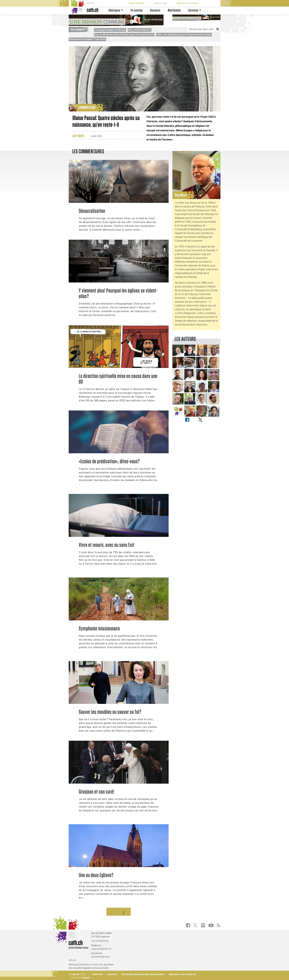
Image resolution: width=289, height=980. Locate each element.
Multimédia (174, 10)
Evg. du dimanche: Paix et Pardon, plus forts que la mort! (124, 35)
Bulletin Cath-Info (137, 3)
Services (193, 10)
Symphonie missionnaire (99, 629)
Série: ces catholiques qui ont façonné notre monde (184, 35)
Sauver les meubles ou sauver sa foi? (110, 712)
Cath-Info (97, 974)
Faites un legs (161, 3)
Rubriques (114, 10)
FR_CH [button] (90, 3)
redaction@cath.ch (101, 949)
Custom (85, 978)
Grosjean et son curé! (97, 792)
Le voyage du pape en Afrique (110, 30)
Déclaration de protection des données (143, 974)
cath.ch (75, 974)
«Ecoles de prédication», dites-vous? (109, 462)
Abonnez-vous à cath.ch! (188, 3)
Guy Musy (78, 136)
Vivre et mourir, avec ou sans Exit (107, 545)
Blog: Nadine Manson (140, 30)
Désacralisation (92, 211)
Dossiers (155, 10)
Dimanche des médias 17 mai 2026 (87, 39)
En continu (137, 10)
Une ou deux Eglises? (96, 875)
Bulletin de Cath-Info (92, 964)
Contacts (112, 974)
